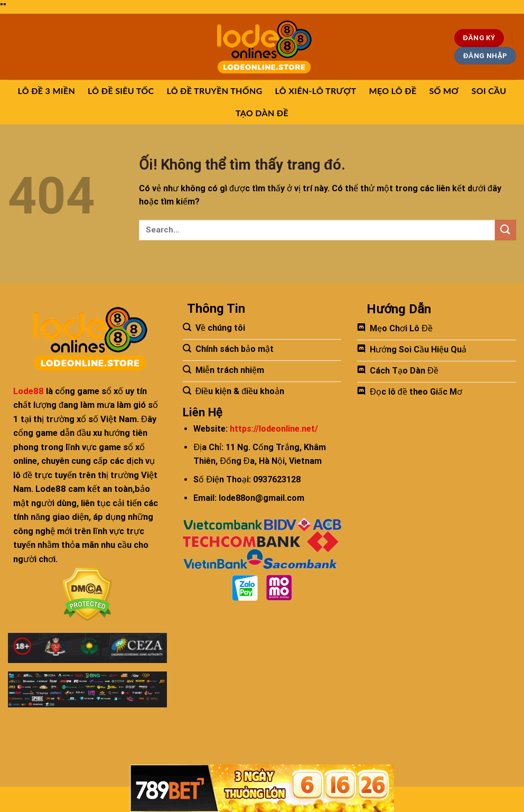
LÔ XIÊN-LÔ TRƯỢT (316, 91)
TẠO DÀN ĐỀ (262, 113)
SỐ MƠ (444, 91)
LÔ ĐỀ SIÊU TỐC (121, 91)
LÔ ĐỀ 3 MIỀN (47, 91)
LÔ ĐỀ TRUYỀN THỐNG (214, 91)
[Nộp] (506, 230)
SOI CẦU (489, 91)
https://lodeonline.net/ (274, 429)
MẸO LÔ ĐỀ (392, 91)
